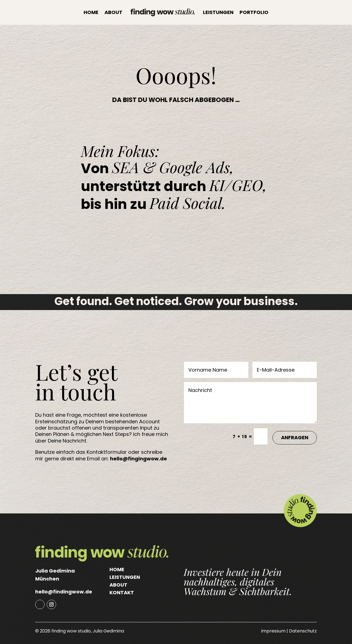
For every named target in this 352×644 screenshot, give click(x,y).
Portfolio (254, 12)
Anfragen (295, 437)
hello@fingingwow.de (138, 459)
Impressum (273, 631)
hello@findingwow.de (64, 592)
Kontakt (122, 592)
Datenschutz (303, 631)
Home (91, 12)
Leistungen (218, 12)
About (113, 12)
